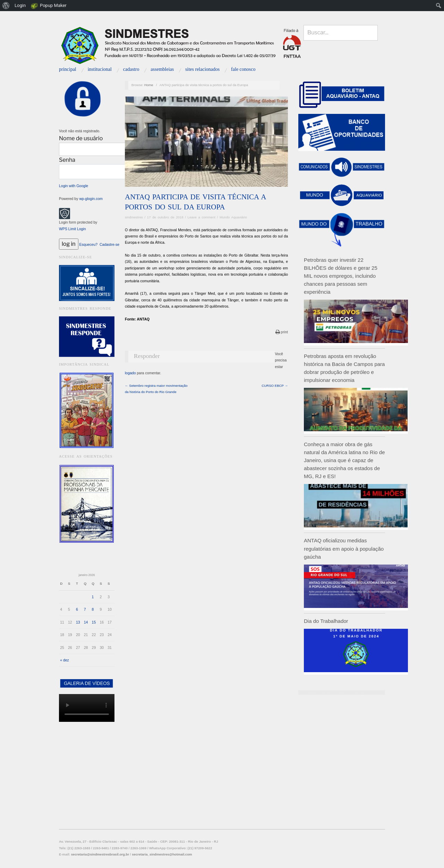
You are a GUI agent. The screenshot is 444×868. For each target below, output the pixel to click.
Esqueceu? (89, 244)
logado (130, 373)
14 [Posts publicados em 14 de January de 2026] (86, 622)
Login (20, 5)
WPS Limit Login (72, 229)
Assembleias (162, 69)
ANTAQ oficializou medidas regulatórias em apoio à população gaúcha (344, 548)
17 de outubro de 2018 (165, 217)
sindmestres (134, 217)
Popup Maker (53, 5)
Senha (67, 160)
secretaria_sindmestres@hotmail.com (162, 854)
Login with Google (74, 186)
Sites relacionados (202, 69)
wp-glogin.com (91, 199)
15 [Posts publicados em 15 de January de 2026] (94, 622)
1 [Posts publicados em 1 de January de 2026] (93, 597)
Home (149, 85)
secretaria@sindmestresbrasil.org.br (100, 854)
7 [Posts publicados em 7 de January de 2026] (85, 609)
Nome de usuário (81, 138)
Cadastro (131, 69)
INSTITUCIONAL (100, 69)
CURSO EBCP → (275, 386)
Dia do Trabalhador (326, 621)
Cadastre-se (109, 244)
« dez (65, 660)
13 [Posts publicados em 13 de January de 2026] (78, 622)
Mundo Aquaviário (233, 217)
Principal (68, 69)
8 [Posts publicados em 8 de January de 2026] (93, 609)
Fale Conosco (243, 69)
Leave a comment (202, 217)
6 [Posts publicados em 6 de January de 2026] (77, 609)
